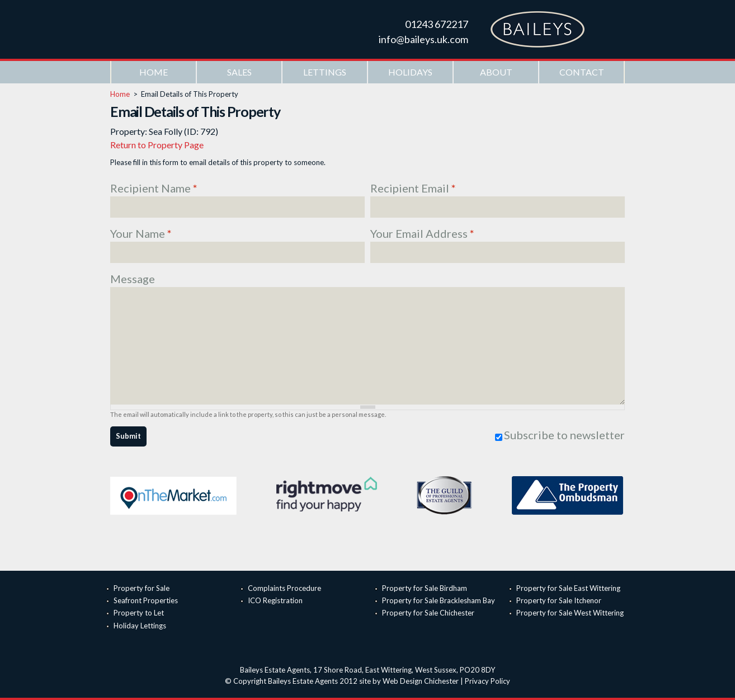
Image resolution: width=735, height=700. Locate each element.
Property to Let (139, 613)
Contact (582, 72)
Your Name (141, 233)
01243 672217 (437, 24)
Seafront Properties (146, 600)
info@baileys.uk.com (423, 39)
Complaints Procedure (284, 588)
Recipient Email (413, 188)
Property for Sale (142, 588)
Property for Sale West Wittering (570, 613)
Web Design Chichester (421, 681)
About (496, 72)
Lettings (325, 72)
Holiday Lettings (140, 626)
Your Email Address (422, 233)
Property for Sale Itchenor (559, 600)
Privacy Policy (487, 681)
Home (154, 72)
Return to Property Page (157, 145)
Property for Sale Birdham (425, 588)
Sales (239, 72)
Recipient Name (154, 188)
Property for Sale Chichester (428, 613)
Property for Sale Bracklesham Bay (439, 600)
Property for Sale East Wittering (568, 588)
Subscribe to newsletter (564, 435)
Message (133, 279)
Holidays (410, 72)
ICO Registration (275, 600)
